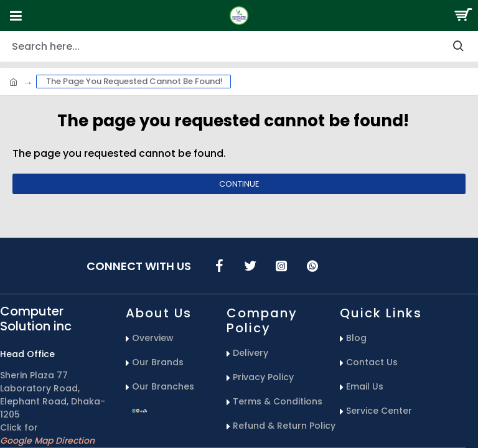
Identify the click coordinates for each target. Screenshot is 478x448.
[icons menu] (219, 266)
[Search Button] (462, 16)
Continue (239, 184)
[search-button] (458, 46)
